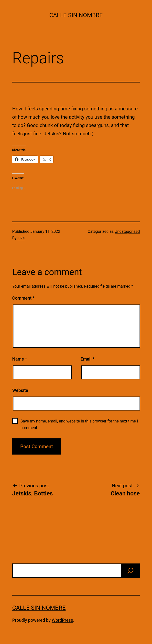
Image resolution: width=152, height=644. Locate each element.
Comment (23, 298)
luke (21, 238)
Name (20, 359)
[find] (130, 571)
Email (88, 359)
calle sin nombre (76, 15)
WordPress (62, 620)
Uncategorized (127, 231)
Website (20, 390)
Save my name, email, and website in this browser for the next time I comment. (79, 424)
